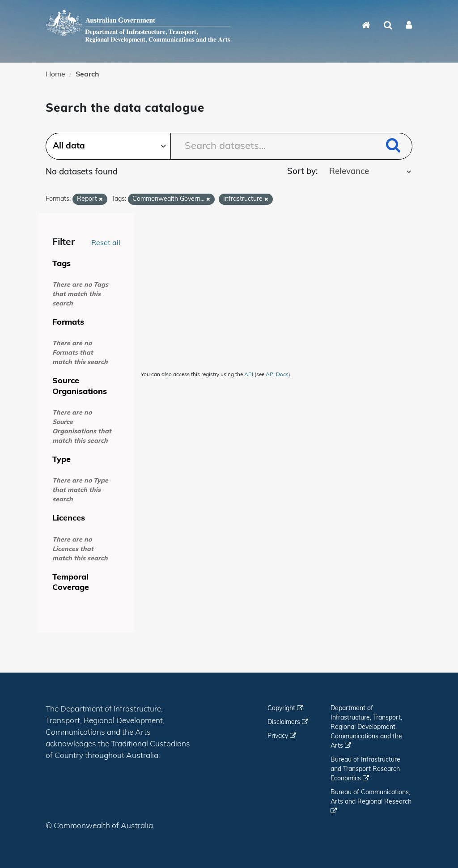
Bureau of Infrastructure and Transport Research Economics (365, 769)
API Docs (277, 375)
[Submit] (393, 147)
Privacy (282, 736)
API (249, 375)
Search (87, 75)
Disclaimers (288, 722)
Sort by (301, 172)
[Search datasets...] (229, 146)
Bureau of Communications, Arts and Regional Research (371, 802)
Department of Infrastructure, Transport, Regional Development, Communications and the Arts (366, 727)
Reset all (106, 243)
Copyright (285, 709)
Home (55, 75)
